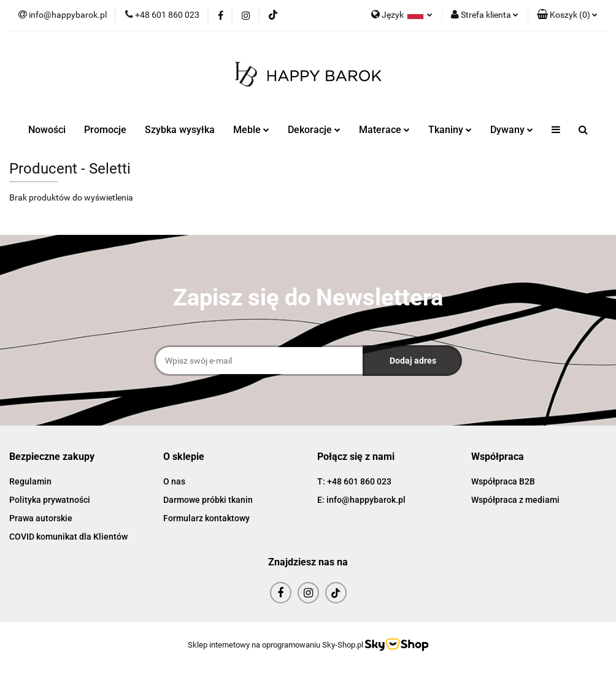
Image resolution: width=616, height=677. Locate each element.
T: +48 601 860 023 (354, 481)
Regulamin (30, 481)
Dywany (512, 130)
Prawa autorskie (41, 518)
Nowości (47, 130)
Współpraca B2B (503, 481)
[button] (567, 15)
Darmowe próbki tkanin (208, 500)
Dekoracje (314, 130)
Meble (251, 130)
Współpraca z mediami (515, 500)
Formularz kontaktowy (206, 518)
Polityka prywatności (50, 500)
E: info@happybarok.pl (361, 500)
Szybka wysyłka (180, 130)
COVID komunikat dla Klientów (68, 537)
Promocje (105, 130)
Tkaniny (450, 130)
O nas (174, 481)
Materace (384, 130)
